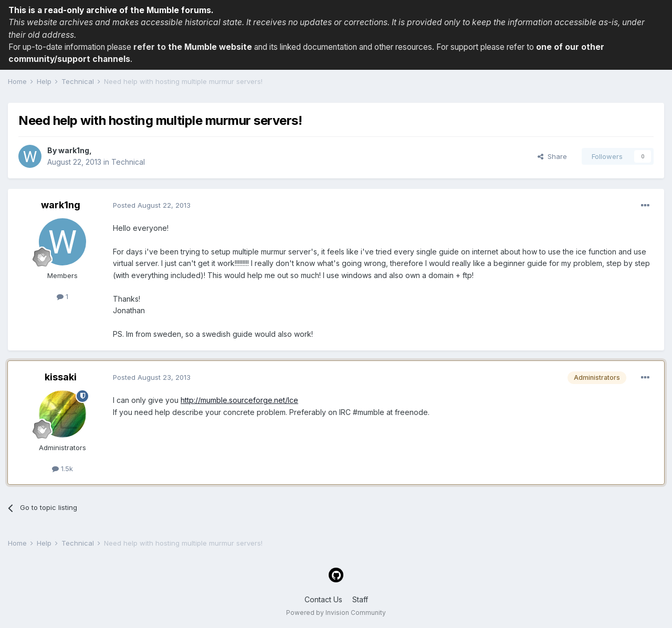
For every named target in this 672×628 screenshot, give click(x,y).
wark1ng (74, 150)
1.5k (62, 469)
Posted (152, 205)
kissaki (61, 377)
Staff (360, 599)
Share (552, 156)
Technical (128, 162)
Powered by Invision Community (336, 613)
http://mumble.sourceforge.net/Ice (239, 400)
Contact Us (323, 599)
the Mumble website (210, 47)
